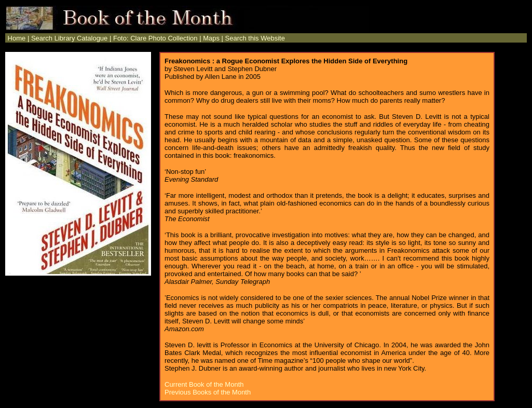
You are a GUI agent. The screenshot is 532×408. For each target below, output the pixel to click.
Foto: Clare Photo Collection (155, 38)
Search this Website (255, 38)
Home (16, 38)
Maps (211, 38)
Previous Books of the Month (208, 392)
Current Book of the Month (204, 384)
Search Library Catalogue (69, 38)
